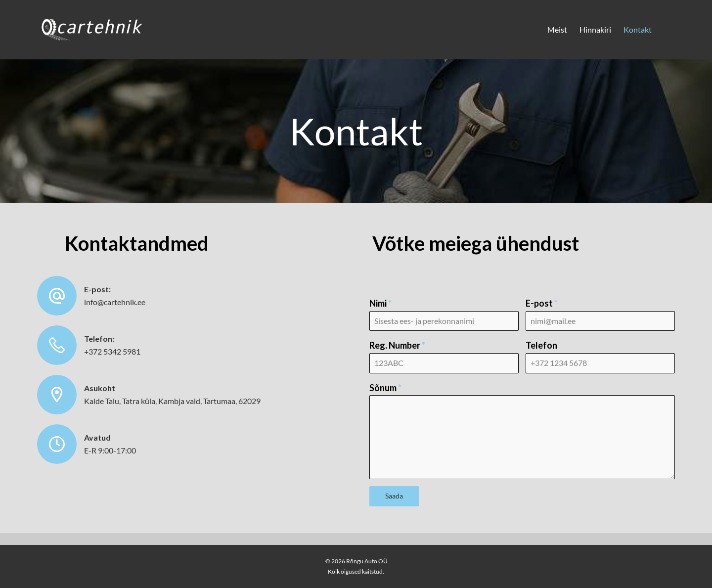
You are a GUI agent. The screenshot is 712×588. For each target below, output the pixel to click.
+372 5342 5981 (112, 351)
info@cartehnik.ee (115, 302)
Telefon (541, 345)
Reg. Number (397, 345)
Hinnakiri (595, 29)
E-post (542, 303)
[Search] (671, 30)
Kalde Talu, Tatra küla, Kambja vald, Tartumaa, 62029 (172, 401)
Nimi (380, 303)
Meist (557, 29)
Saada (394, 496)
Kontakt (638, 29)
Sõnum (385, 388)
